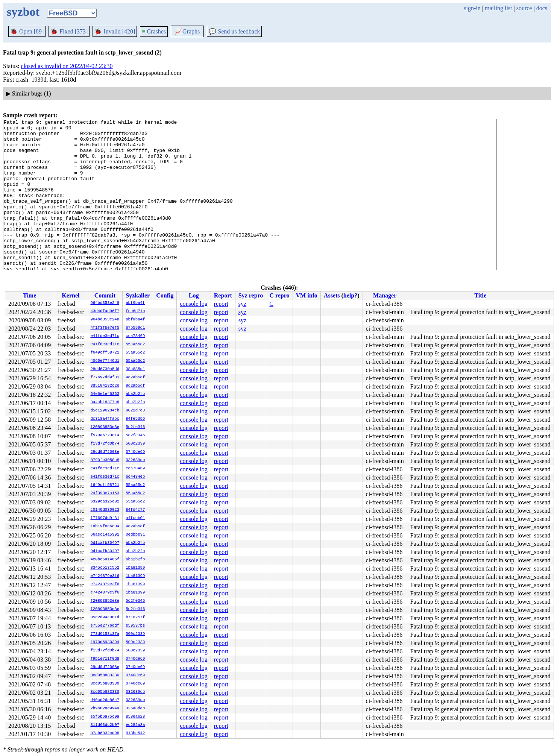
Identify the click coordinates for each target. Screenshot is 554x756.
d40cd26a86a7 (105, 700)
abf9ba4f (135, 303)
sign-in (472, 8)
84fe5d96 (135, 419)
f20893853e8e (105, 427)
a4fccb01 (135, 518)
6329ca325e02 (105, 502)
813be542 (135, 733)
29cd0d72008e (105, 452)
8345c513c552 (105, 568)
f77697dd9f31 (105, 378)
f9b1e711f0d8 (105, 659)
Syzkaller (138, 295)
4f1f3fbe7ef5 (105, 328)
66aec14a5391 (105, 535)
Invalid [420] (115, 31)
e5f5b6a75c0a (105, 717)
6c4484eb (135, 477)
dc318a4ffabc (105, 419)
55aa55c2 (135, 345)
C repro (279, 295)
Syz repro (251, 295)
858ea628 (135, 717)
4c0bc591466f (105, 560)
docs (542, 8)
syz (242, 304)
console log (194, 304)
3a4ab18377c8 (105, 402)
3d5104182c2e (105, 386)
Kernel (71, 295)
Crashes (154, 31)
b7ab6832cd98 (105, 733)
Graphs (187, 31)
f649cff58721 (105, 353)
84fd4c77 (135, 510)
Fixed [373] (69, 31)
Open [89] (27, 31)
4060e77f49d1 (105, 361)
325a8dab (135, 709)
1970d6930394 (105, 642)
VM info (307, 295)
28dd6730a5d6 (105, 369)
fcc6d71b (135, 311)
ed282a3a (135, 725)
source (524, 8)
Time (30, 295)
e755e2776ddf (105, 626)
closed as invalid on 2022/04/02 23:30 (67, 66)
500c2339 (135, 444)
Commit (105, 295)
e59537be (135, 626)
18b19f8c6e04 (105, 527)
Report (223, 295)
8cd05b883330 (105, 676)
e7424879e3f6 (105, 576)
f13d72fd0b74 (105, 444)
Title (480, 295)
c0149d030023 (105, 510)
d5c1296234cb (105, 411)
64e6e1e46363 (105, 394)
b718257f (135, 618)
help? (350, 295)
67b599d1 (135, 328)
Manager (385, 295)
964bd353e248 (105, 303)
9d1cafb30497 (105, 543)
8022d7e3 (135, 411)
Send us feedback (234, 31)
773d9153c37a (105, 634)
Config (165, 295)
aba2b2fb (135, 394)
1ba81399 (135, 568)
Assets (332, 295)
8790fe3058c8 (105, 460)
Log (194, 295)
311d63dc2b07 (105, 725)
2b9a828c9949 (105, 709)
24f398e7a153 (105, 493)
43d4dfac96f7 (105, 311)
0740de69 (135, 452)
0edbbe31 (135, 535)
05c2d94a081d (105, 618)
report (221, 304)
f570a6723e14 (105, 436)
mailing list (498, 8)
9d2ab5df (135, 378)
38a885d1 (135, 369)
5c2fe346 (135, 427)
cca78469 (135, 336)
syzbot (23, 12)
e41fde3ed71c (105, 336)
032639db (135, 460)
